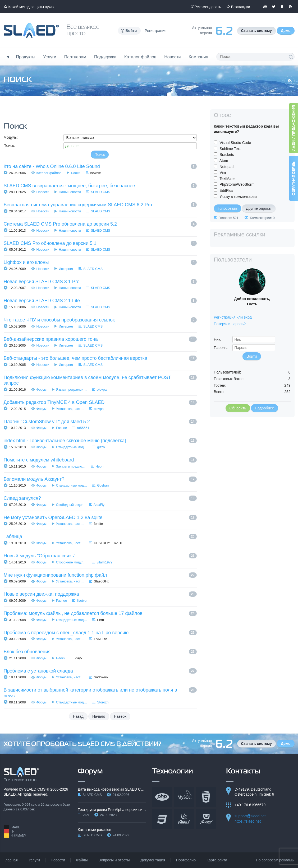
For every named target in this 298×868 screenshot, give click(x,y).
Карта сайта (217, 860)
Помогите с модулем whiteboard (39, 460)
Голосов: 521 (229, 218)
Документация (153, 860)
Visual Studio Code (235, 143)
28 (193, 690)
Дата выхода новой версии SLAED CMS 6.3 (112, 789)
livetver (82, 601)
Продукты (26, 57)
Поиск (291, 57)
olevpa (102, 390)
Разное (62, 428)
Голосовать (228, 208)
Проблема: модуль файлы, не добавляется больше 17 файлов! (74, 613)
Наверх (120, 716)
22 (193, 575)
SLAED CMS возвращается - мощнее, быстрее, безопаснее (69, 186)
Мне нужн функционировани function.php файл (55, 575)
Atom (224, 161)
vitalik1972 (105, 562)
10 (193, 339)
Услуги (50, 57)
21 (193, 556)
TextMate (227, 179)
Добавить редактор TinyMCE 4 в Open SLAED (54, 402)
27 (193, 671)
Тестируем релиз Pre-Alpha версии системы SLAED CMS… (112, 810)
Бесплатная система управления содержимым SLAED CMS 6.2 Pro (78, 205)
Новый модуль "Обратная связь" (40, 556)
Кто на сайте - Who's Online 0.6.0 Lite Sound (52, 166)
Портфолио (186, 860)
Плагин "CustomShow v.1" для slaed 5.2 (47, 422)
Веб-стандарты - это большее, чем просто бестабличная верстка (75, 358)
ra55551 (83, 428)
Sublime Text (230, 149)
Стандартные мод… (72, 447)
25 (193, 633)
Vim (223, 172)
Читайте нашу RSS (291, 7)
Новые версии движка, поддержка (41, 594)
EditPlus (226, 190)
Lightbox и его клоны (26, 262)
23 (193, 594)
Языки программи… (71, 390)
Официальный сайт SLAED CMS (31, 31)
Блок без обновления (27, 652)
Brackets (227, 155)
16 (193, 460)
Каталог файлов (140, 57)
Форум (42, 390)
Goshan (103, 486)
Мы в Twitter (274, 7)
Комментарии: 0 (262, 218)
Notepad (226, 167)
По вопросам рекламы (275, 860)
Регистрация (155, 31)
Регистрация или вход (233, 317)
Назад (78, 716)
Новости (172, 57)
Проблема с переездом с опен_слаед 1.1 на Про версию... (68, 633)
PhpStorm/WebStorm (237, 184)
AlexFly (99, 505)
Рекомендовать (208, 7)
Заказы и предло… (71, 466)
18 (193, 498)
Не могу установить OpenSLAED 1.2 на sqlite (53, 517)
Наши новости (70, 192)
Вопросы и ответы (114, 860)
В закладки (241, 7)
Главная (11, 860)
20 (193, 536)
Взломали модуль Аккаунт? (34, 479)
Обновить (238, 408)
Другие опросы (259, 208)
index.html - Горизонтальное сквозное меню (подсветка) (65, 441)
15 (193, 441)
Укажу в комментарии (238, 197)
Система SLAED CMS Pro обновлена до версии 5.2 (60, 224)
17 (193, 479)
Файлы (82, 860)
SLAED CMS (101, 192)
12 (193, 377)
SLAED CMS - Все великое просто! (21, 774)
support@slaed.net (250, 816)
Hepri (99, 466)
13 (193, 402)
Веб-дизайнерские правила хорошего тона (51, 339)
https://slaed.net (248, 821)
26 (193, 652)
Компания (199, 57)
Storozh (103, 702)
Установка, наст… (70, 409)
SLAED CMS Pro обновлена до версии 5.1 (50, 243)
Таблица (13, 536)
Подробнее (265, 408)
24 (193, 613)
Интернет (66, 269)
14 (193, 422)
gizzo (101, 447)
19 (193, 517)
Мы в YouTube (265, 7)
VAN (86, 815)
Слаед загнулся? (22, 498)
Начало (99, 716)
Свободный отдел (70, 505)
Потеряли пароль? (230, 324)
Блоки (75, 173)
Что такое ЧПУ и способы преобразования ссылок (59, 320)
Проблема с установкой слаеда (38, 671)
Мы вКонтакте (282, 7)
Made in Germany (15, 831)
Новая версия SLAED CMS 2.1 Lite (42, 301)
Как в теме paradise (94, 830)
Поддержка (105, 57)
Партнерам (75, 57)
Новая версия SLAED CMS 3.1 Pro (42, 282)
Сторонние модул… (71, 562)
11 (193, 358)
